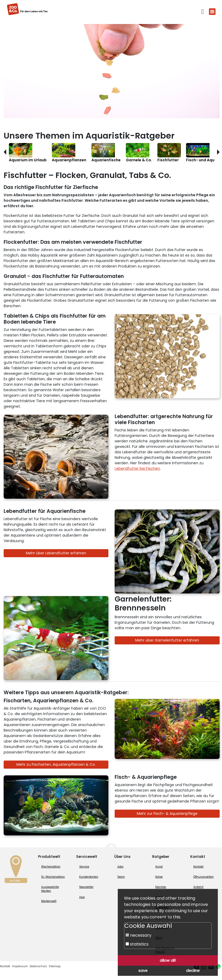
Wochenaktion (51, 867)
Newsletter (86, 887)
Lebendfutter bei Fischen (137, 468)
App (82, 897)
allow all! (168, 960)
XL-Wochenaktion (53, 877)
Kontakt (198, 867)
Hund (159, 867)
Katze (159, 877)
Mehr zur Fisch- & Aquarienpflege (167, 813)
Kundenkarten (89, 877)
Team (121, 877)
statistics (137, 944)
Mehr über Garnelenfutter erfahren (167, 640)
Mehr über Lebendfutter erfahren (56, 553)
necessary (138, 935)
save (143, 971)
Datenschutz (38, 966)
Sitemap (55, 966)
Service (84, 867)
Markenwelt (49, 901)
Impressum (20, 966)
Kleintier (161, 887)
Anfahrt (198, 887)
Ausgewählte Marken (50, 889)
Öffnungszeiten (203, 877)
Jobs (120, 867)
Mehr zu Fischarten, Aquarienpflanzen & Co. (56, 764)
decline (193, 971)
